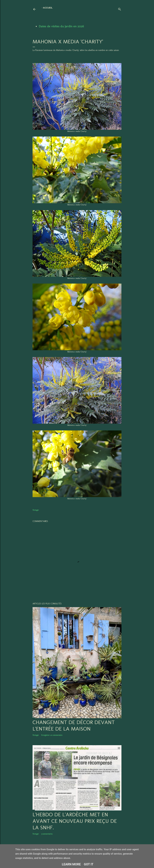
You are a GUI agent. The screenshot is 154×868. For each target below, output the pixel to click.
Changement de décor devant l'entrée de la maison (74, 725)
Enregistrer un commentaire (52, 735)
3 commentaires (47, 834)
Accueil (48, 8)
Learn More (71, 864)
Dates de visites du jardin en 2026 (61, 26)
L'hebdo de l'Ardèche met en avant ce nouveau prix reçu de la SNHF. (75, 821)
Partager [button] (36, 510)
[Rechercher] (120, 9)
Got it (89, 864)
